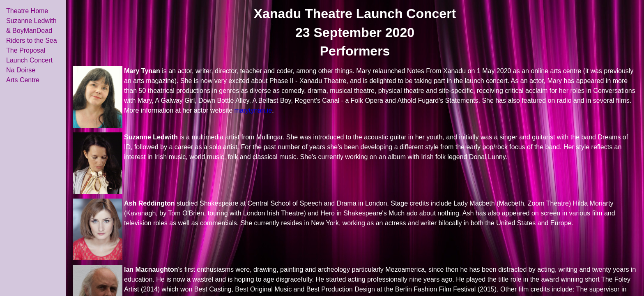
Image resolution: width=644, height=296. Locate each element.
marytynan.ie (253, 110)
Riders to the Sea (32, 40)
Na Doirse (21, 70)
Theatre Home (27, 11)
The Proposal (26, 50)
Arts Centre (23, 80)
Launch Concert (29, 60)
